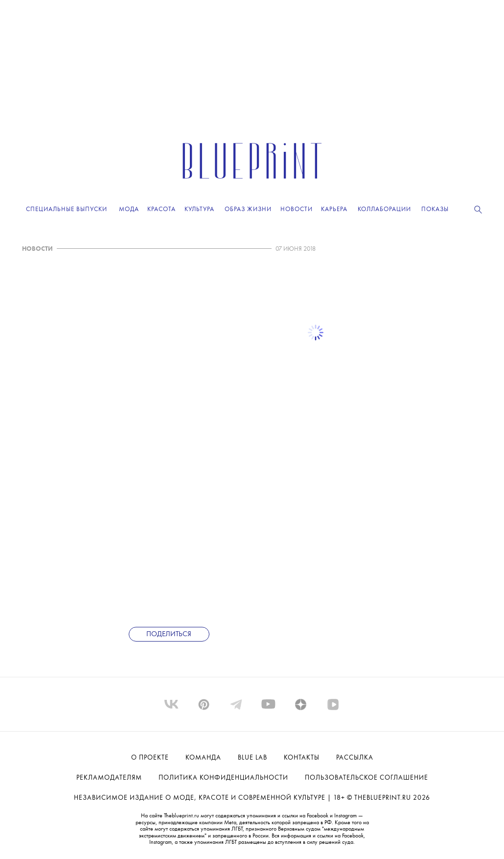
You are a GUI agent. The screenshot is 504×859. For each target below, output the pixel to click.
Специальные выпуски (67, 209)
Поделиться (169, 634)
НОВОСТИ (37, 249)
